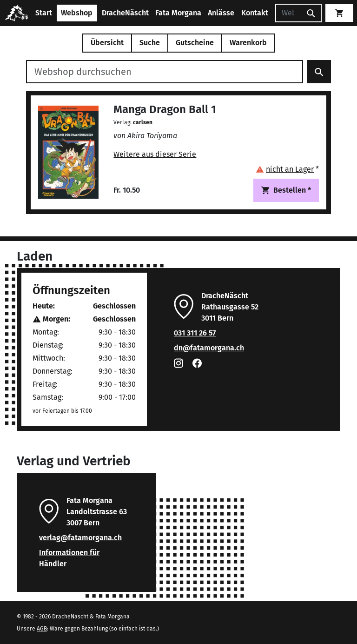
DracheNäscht (125, 13)
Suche (150, 43)
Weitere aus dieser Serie (155, 154)
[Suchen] (288, 13)
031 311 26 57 (195, 333)
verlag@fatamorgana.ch (80, 538)
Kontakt (255, 13)
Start (44, 13)
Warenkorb (248, 43)
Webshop (77, 13)
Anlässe (221, 13)
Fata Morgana (178, 13)
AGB (42, 629)
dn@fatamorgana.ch (209, 348)
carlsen (143, 122)
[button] (287, 169)
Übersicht (107, 43)
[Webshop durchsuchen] (165, 72)
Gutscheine (195, 43)
